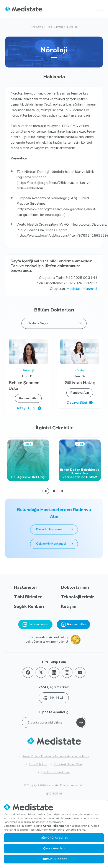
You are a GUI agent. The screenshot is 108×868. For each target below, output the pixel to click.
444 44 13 (53, 698)
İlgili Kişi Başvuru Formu (56, 772)
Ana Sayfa (37, 27)
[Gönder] (81, 722)
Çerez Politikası (38, 764)
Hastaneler (26, 587)
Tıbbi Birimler (55, 27)
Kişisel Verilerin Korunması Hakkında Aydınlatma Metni (56, 756)
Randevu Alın (28, 398)
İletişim (69, 606)
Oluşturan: (74, 289)
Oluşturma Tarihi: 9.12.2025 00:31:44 (68, 278)
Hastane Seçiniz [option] (39, 323)
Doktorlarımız (75, 587)
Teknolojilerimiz (78, 597)
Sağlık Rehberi (29, 606)
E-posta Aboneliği (54, 712)
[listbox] (54, 323)
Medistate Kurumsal (82, 289)
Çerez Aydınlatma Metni (68, 764)
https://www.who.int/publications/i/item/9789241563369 (62, 236)
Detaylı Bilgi (28, 408)
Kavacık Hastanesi (55, 529)
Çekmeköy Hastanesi (55, 544)
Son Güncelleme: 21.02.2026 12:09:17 (67, 283)
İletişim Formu (35, 624)
